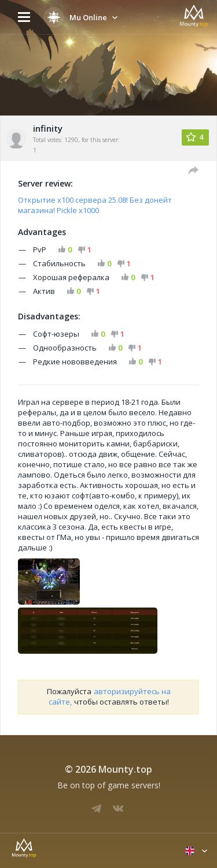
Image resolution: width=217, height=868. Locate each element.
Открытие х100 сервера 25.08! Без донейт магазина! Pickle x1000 (95, 205)
